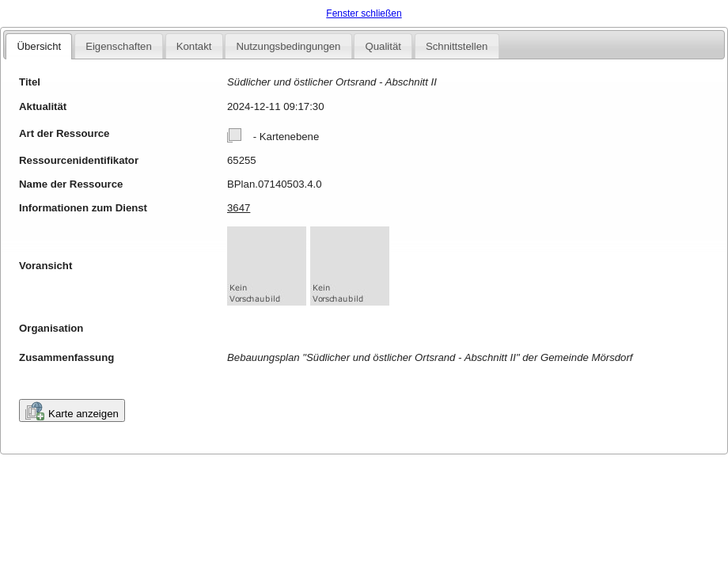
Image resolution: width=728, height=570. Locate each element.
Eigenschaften (119, 46)
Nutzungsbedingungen (288, 46)
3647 (239, 208)
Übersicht (39, 46)
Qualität (383, 46)
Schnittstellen (457, 46)
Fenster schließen (364, 13)
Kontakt (194, 46)
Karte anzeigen (72, 411)
